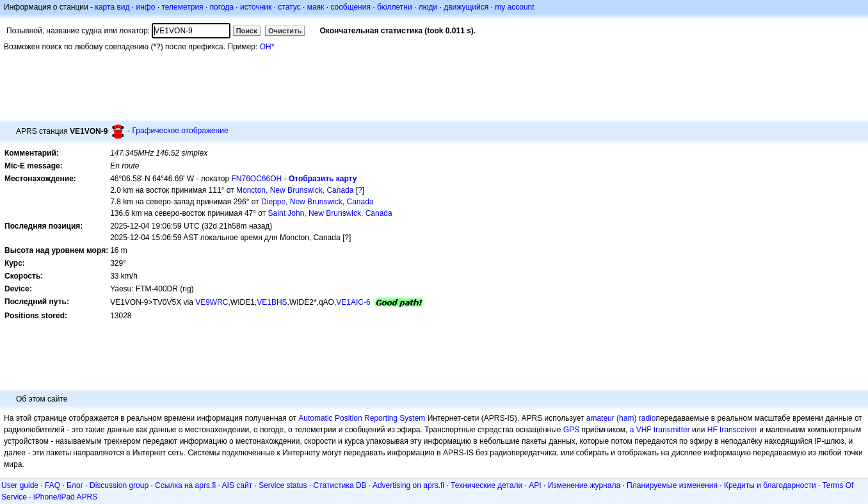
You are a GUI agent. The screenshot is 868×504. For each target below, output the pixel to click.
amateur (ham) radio (621, 418)
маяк (316, 7)
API (535, 485)
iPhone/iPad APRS (65, 497)
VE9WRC (212, 302)
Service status (283, 485)
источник (256, 7)
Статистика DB (340, 485)
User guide (20, 485)
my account (514, 7)
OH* (267, 47)
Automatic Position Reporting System (362, 418)
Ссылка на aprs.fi (185, 485)
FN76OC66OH (257, 179)
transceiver (738, 430)
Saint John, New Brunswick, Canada (330, 213)
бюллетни (395, 7)
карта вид (112, 7)
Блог (75, 485)
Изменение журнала (584, 485)
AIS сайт (237, 485)
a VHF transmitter (660, 430)
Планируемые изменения (672, 485)
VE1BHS (272, 302)
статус (289, 7)
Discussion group (119, 485)
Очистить (285, 31)
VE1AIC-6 (353, 302)
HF (712, 430)
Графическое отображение (180, 131)
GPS (571, 430)
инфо (145, 7)
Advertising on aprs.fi (408, 485)
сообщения (350, 7)
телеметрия (182, 7)
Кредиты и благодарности (770, 485)
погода (222, 7)
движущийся (466, 7)
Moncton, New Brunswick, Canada (295, 190)
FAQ (52, 485)
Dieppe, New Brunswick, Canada (317, 202)
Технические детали (486, 485)
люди (428, 7)
